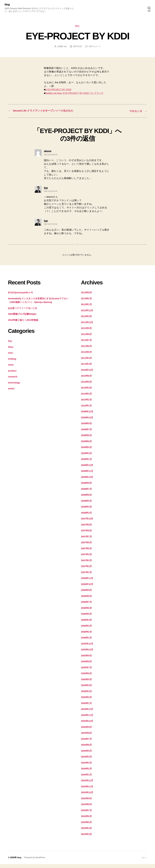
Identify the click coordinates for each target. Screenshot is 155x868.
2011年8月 (87, 338)
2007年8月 (87, 534)
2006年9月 (87, 594)
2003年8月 (87, 808)
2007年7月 (87, 540)
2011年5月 (87, 356)
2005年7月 (87, 671)
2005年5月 (87, 683)
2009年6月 (87, 439)
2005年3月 (87, 695)
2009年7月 (87, 433)
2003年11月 (87, 790)
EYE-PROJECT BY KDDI (59, 90)
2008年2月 (87, 517)
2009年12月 (87, 415)
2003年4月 (87, 832)
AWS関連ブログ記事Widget (23, 318)
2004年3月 (87, 767)
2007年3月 (87, 564)
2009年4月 (87, 451)
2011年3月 (87, 368)
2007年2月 (87, 570)
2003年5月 (87, 826)
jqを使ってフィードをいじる (24, 312)
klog (7, 5)
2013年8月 (87, 296)
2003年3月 (87, 838)
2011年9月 (87, 332)
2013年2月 (87, 302)
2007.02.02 (78, 47)
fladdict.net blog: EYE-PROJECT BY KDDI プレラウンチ (76, 93)
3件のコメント (95, 47)
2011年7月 (87, 344)
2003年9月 (87, 802)
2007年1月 (87, 576)
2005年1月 (87, 707)
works (11, 392)
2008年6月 (87, 499)
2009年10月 (87, 421)
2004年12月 (87, 713)
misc (77, 26)
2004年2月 (87, 772)
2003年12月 (87, 784)
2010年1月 (87, 410)
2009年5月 (87, 445)
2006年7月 (87, 606)
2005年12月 (87, 648)
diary (11, 351)
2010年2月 (87, 403)
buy (10, 345)
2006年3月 (87, 630)
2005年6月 (87, 677)
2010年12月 (87, 374)
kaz (65, 47)
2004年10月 (87, 725)
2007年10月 (87, 523)
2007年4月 (87, 558)
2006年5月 (87, 618)
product (12, 375)
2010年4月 (87, 392)
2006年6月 (87, 612)
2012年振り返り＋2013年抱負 (24, 324)
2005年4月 (87, 689)
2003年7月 (87, 814)
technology (14, 387)
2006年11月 (87, 582)
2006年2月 (87, 636)
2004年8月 (87, 737)
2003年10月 (87, 796)
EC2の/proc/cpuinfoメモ (21, 296)
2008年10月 (87, 481)
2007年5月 (87, 552)
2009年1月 (87, 463)
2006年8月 (87, 600)
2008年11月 (87, 475)
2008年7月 (87, 493)
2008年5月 (87, 505)
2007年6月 (87, 546)
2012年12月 (87, 314)
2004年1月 (87, 778)
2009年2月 (87, 457)
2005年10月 (87, 653)
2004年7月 (87, 743)
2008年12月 (87, 469)
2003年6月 (87, 820)
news (11, 369)
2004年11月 (87, 719)
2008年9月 (87, 487)
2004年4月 (87, 761)
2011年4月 (87, 362)
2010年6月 (87, 380)
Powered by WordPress (35, 861)
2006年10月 (87, 588)
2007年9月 (87, 529)
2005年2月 (87, 701)
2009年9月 (87, 427)
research (13, 380)
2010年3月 (87, 398)
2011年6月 (87, 350)
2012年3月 (87, 320)
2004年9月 (87, 731)
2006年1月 (87, 642)
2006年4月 (87, 624)
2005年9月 (87, 659)
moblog (12, 363)
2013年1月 (87, 308)
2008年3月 (87, 511)
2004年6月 (87, 749)
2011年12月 (87, 326)
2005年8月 (87, 665)
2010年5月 (87, 386)
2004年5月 (87, 755)
